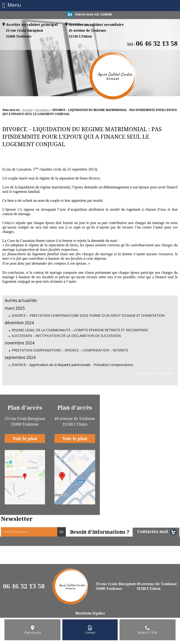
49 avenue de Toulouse (87, 34)
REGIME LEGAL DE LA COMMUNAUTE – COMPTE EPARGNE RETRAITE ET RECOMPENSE (80, 330)
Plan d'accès (33, 633)
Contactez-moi (153, 531)
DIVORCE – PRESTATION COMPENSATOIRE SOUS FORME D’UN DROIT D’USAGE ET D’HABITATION (88, 315)
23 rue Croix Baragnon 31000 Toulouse (116, 586)
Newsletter (17, 519)
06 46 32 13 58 (24, 586)
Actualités (42, 110)
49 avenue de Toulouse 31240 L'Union (157, 586)
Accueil (27, 110)
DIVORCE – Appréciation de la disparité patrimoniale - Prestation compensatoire (72, 365)
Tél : (152, 44)
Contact (90, 633)
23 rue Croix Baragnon (24, 34)
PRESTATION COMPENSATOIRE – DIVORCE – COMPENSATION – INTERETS (70, 350)
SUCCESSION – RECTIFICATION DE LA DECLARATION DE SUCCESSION (66, 336)
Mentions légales (90, 613)
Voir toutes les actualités (154, 373)
